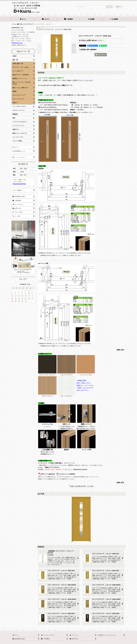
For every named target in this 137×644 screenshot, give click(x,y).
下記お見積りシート (75, 112)
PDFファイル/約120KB (46, 474)
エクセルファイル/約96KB (66, 474)
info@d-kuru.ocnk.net (80, 469)
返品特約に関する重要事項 (88, 50)
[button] (114, 19)
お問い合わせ (92, 40)
